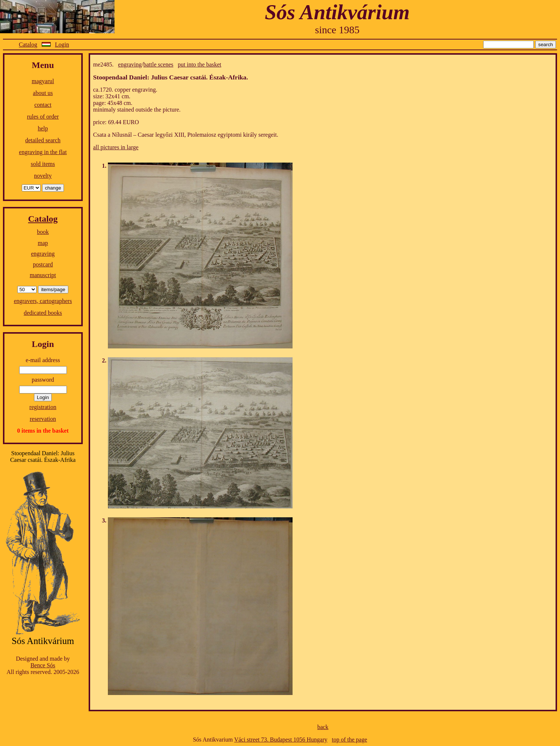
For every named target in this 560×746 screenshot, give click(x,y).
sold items (43, 164)
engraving (43, 254)
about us (43, 93)
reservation (43, 419)
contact (43, 105)
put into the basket (199, 64)
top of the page (349, 740)
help (43, 128)
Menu (43, 65)
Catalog (28, 45)
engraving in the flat (43, 152)
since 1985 (337, 30)
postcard (43, 264)
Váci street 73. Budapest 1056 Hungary (281, 740)
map (43, 243)
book (43, 232)
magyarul (43, 81)
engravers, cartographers (43, 301)
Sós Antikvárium (337, 12)
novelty (43, 176)
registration (43, 407)
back (323, 727)
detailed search (43, 140)
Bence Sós (43, 665)
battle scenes (158, 64)
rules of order (43, 117)
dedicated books (43, 313)
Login (62, 45)
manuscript (43, 275)
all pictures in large (116, 147)
